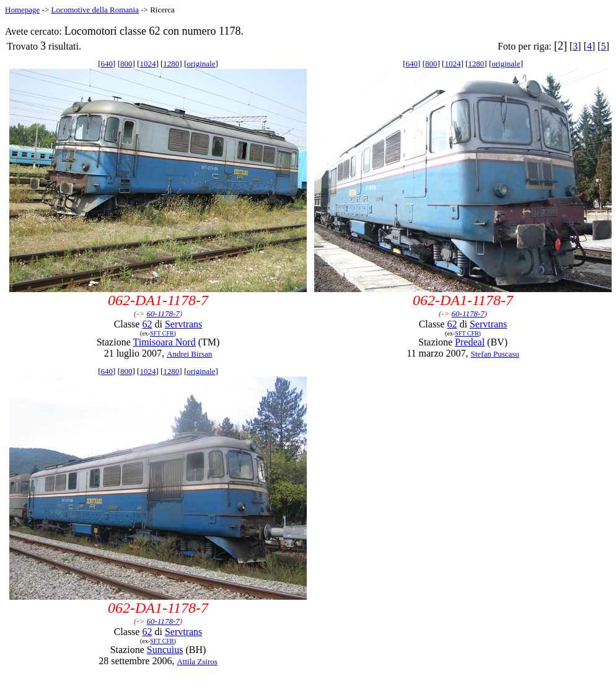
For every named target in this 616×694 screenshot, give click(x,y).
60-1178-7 (163, 314)
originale (201, 64)
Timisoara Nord (164, 342)
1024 (147, 64)
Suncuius (165, 650)
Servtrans (183, 324)
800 (126, 64)
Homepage (22, 10)
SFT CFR (162, 333)
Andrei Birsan (189, 354)
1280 (171, 64)
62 (147, 324)
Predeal (470, 342)
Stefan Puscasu (495, 354)
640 (107, 64)
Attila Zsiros (197, 661)
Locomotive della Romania (95, 10)
